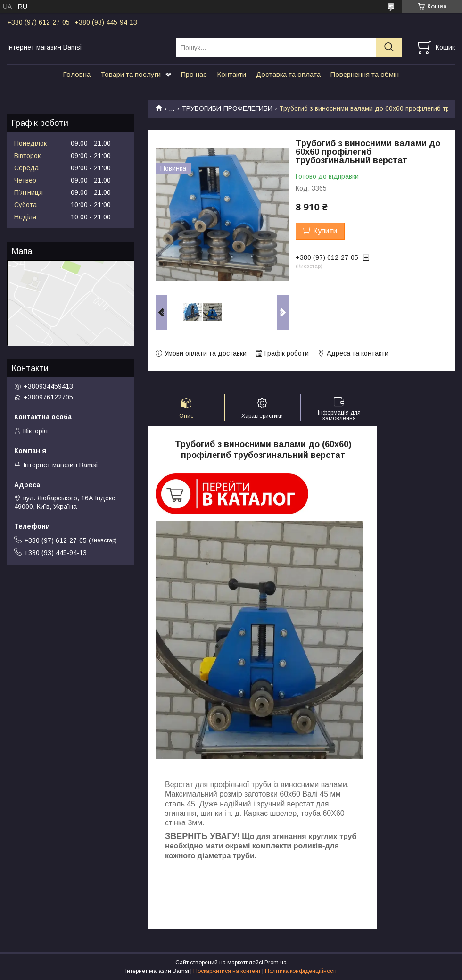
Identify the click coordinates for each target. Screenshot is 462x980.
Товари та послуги (131, 74)
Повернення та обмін (365, 74)
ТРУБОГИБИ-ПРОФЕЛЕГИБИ (227, 108)
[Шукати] (389, 47)
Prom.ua (276, 963)
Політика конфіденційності (301, 971)
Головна (77, 74)
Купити (325, 231)
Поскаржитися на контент (227, 971)
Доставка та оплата (288, 74)
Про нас (194, 74)
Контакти (231, 74)
